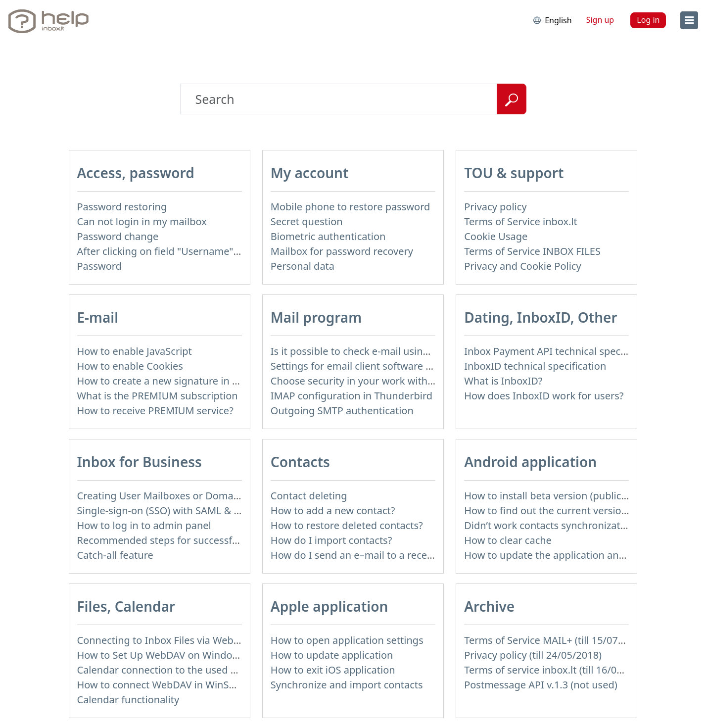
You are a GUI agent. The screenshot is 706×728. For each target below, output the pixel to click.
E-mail (98, 317)
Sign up (600, 20)
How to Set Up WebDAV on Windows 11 (168, 655)
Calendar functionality (128, 700)
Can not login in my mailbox (142, 221)
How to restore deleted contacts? (347, 525)
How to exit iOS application (333, 670)
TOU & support (514, 173)
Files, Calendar (126, 606)
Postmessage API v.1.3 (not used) (541, 685)
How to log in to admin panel (144, 525)
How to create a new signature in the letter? (178, 381)
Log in (648, 20)
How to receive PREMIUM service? (155, 411)
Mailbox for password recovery (342, 251)
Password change (118, 236)
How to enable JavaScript (135, 351)
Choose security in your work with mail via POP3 (382, 381)
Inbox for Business (140, 462)
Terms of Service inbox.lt (521, 221)
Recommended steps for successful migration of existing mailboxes (234, 540)
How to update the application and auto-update (574, 555)
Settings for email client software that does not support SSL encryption (434, 366)
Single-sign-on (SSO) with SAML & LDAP (168, 510)
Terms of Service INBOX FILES (532, 251)
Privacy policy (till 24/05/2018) (533, 655)
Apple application (329, 606)
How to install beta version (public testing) (562, 496)
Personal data (303, 266)
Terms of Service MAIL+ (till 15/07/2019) (556, 640)
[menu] (689, 20)
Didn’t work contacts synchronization (549, 525)
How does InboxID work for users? (544, 396)
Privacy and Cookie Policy (522, 266)
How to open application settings (347, 640)
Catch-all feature (115, 555)
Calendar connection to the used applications (182, 670)
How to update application (332, 655)
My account (310, 173)
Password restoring (122, 207)
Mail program (316, 317)
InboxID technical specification (535, 366)
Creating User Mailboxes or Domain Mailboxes (185, 496)
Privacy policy (495, 207)
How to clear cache (508, 540)
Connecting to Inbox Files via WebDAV (165, 640)
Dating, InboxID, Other (541, 317)
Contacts (300, 462)
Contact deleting (309, 496)
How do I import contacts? (331, 540)
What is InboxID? (503, 381)
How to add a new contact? (333, 510)
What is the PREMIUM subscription (158, 396)
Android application (530, 462)
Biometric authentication (328, 236)
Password (99, 266)
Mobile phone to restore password (351, 207)
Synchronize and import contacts (347, 685)
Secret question (307, 221)
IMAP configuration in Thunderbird (352, 396)
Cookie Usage (496, 236)
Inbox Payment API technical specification (561, 351)
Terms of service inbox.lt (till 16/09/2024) (558, 670)
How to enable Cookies (130, 366)
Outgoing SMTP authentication (342, 411)
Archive (489, 606)
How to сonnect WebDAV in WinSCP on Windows (189, 685)
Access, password (136, 173)
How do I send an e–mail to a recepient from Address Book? (409, 555)
